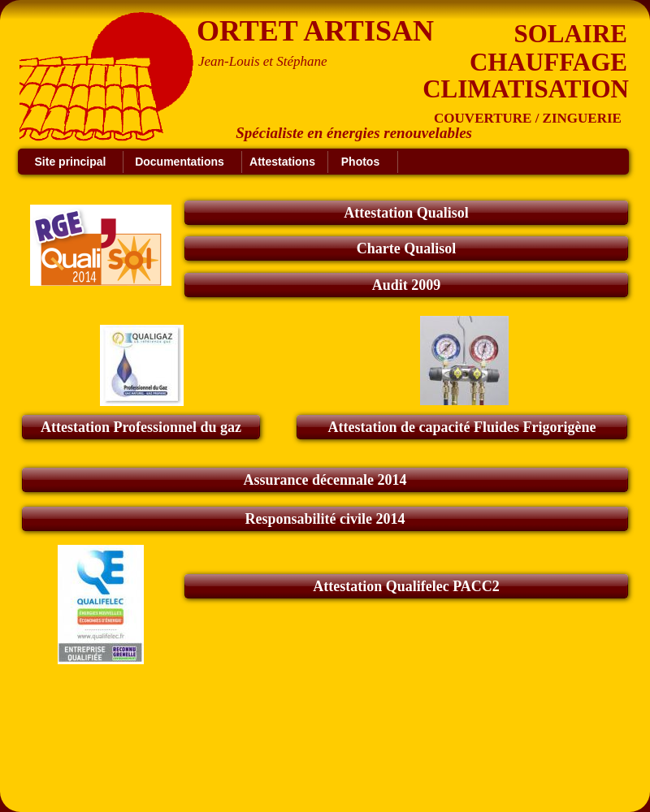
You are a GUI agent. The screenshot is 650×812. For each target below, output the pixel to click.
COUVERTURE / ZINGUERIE (528, 118)
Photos (360, 162)
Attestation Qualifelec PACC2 (406, 586)
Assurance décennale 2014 (325, 480)
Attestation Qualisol (406, 213)
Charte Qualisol (407, 248)
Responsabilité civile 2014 (325, 519)
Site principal (71, 162)
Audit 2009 (407, 285)
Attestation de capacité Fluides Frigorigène (462, 427)
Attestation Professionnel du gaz (141, 427)
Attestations (282, 162)
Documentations (180, 162)
